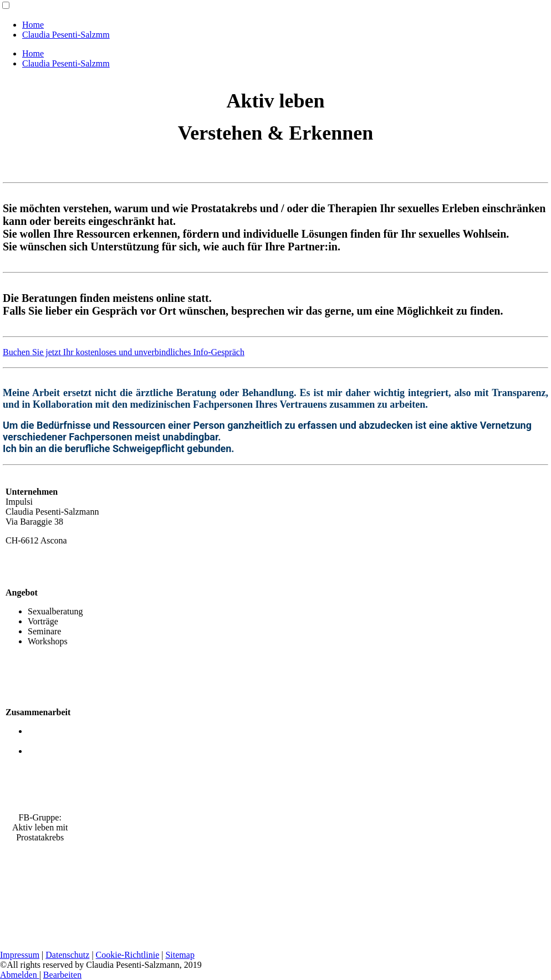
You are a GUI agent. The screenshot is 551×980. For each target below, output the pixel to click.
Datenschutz (67, 955)
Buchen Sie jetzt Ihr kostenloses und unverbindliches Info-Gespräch (124, 352)
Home (33, 25)
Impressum (20, 955)
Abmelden (20, 975)
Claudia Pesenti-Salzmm (66, 35)
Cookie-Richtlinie (128, 955)
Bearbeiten (62, 975)
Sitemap (180, 955)
